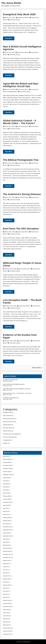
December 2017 (7, 554)
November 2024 (7, 502)
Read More (9, 38)
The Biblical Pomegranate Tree (21, 160)
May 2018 (5, 539)
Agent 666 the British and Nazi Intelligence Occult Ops (21, 85)
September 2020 (7, 530)
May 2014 (5, 594)
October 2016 (6, 579)
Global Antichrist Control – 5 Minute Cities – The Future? (19, 122)
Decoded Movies (12, 92)
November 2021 (7, 527)
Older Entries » (37, 368)
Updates (5, 443)
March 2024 (6, 515)
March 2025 (6, 493)
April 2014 (6, 597)
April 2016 (6, 582)
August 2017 (6, 564)
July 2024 (5, 508)
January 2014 (6, 603)
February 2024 (7, 518)
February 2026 (7, 459)
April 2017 (6, 573)
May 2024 (5, 511)
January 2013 (6, 631)
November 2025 (7, 469)
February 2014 (7, 600)
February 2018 (7, 548)
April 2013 (6, 622)
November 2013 (7, 607)
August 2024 (6, 505)
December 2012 (7, 634)
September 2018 (7, 536)
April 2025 (6, 490)
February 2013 (7, 628)
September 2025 (7, 475)
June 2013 (6, 616)
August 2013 (6, 610)
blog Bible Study (7, 412)
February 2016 (7, 585)
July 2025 (5, 481)
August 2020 (6, 533)
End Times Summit (8, 428)
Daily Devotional (7, 416)
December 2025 (7, 465)
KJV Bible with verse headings (11, 434)
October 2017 (6, 561)
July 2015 (5, 588)
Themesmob (26, 642)
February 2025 (7, 496)
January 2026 (6, 462)
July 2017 (5, 567)
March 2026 (6, 456)
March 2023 (6, 524)
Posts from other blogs (9, 437)
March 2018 (6, 545)
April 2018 (6, 542)
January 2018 (6, 551)
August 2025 (6, 478)
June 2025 (6, 484)
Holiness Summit (7, 431)
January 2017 (6, 576)
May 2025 (5, 487)
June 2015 (6, 591)
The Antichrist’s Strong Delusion (22, 194)
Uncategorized (7, 440)
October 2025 (6, 472)
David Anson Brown (23, 18)
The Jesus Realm (11, 3)
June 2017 (6, 570)
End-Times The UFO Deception (21, 229)
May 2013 (5, 619)
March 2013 (6, 625)
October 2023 (6, 521)
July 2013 (5, 613)
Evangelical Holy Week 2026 (19, 14)
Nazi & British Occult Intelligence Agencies (14, 384)
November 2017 (7, 557)
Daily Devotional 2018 (8, 419)
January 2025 (6, 499)
